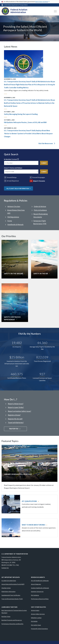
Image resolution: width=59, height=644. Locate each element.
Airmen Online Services (38, 614)
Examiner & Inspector (37, 592)
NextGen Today (6, 617)
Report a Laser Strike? (16, 407)
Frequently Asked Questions (39, 629)
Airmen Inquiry (35, 610)
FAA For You (15, 429)
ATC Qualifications (30, 501)
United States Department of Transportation (16, 5)
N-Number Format (10, 159)
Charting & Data (6, 588)
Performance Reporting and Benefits (12, 624)
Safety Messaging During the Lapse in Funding (21, 114)
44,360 (42, 343)
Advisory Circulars (14, 206)
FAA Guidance (35, 595)
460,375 (17, 374)
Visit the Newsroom (47, 143)
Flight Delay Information (8, 592)
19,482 (17, 343)
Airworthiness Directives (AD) (16, 212)
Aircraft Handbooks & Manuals (40, 581)
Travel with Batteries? (16, 423)
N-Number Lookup (36, 618)
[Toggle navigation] (55, 11)
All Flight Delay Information (18, 188)
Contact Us (5, 568)
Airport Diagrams (36, 584)
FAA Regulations (13, 217)
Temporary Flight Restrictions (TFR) (40, 222)
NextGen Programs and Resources (12, 620)
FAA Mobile (34, 621)
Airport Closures (39, 181)
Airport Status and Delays (13, 168)
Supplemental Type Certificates (11, 595)
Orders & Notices (40, 206)
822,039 (42, 357)
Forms (10, 221)
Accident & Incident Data (9, 581)
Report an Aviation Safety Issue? (20, 411)
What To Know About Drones (34, 525)
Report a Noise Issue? (16, 404)
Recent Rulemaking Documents (41, 216)
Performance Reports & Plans (40, 599)
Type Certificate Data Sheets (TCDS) (12, 599)
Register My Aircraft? (15, 419)
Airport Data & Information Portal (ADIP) (13, 584)
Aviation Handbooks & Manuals (40, 588)
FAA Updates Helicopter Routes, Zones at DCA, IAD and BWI (25, 122)
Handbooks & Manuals (15, 225)
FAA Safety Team (36, 625)
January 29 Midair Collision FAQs (18, 474)
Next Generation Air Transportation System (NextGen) (14, 612)
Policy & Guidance (40, 210)
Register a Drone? (14, 415)
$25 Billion (17, 357)
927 (42, 374)
